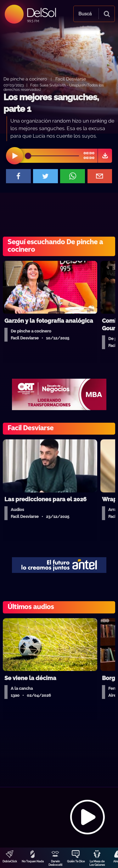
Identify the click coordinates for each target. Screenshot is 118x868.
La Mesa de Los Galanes (97, 863)
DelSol (41, 12)
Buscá (85, 14)
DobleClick (10, 861)
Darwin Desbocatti (55, 863)
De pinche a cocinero (25, 79)
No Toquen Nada (33, 861)
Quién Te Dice (76, 861)
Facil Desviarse (71, 79)
